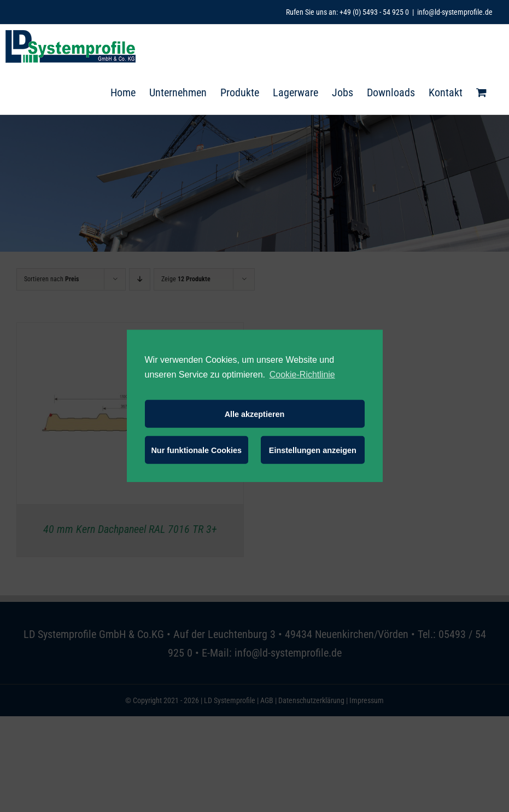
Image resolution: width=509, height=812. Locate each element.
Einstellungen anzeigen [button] (313, 450)
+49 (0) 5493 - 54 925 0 (374, 12)
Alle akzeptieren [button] (255, 414)
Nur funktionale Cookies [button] (196, 450)
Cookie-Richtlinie (302, 375)
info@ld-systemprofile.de (455, 12)
